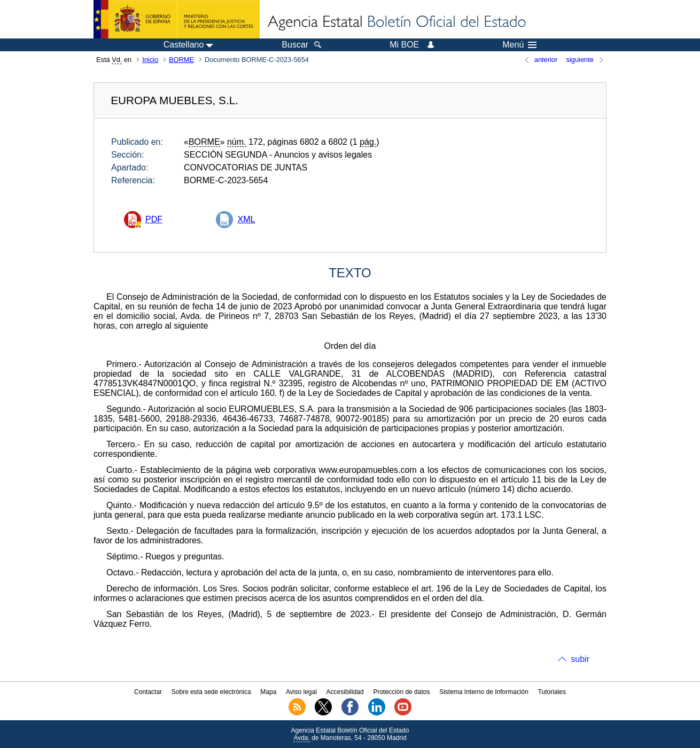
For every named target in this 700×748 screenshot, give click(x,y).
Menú (519, 45)
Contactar (148, 692)
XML (246, 219)
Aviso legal (301, 692)
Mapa (268, 692)
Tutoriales (552, 692)
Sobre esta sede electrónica (211, 692)
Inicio (150, 60)
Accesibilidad (345, 692)
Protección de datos (401, 692)
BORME (181, 60)
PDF (154, 219)
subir (580, 659)
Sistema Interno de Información (484, 692)
